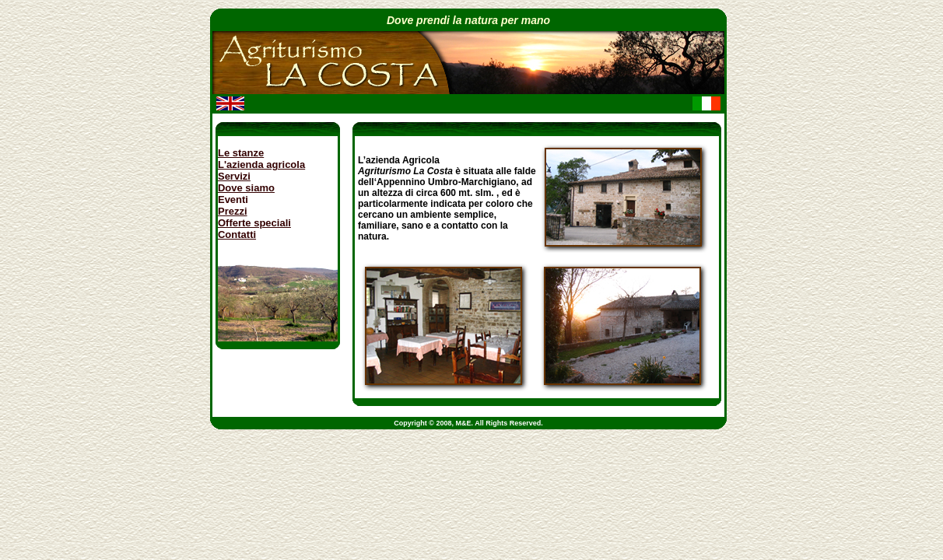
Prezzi (233, 211)
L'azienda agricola (261, 164)
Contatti (237, 234)
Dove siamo (246, 188)
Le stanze (241, 153)
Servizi (234, 176)
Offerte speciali (254, 223)
